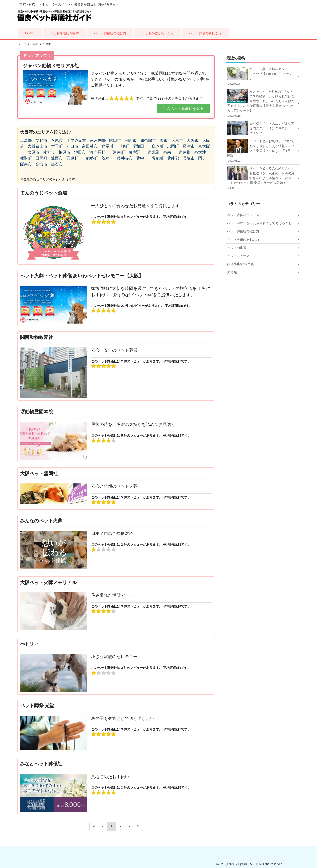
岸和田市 (140, 146)
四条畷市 (148, 140)
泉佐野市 (136, 152)
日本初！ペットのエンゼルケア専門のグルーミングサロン (261, 128)
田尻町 (41, 158)
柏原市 (64, 152)
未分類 (232, 272)
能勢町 (92, 158)
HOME (30, 33)
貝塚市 (189, 158)
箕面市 (57, 158)
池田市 (80, 152)
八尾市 (57, 140)
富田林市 (90, 146)
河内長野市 (99, 152)
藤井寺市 (125, 158)
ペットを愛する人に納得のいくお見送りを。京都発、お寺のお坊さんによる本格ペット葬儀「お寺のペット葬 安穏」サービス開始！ (261, 178)
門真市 (204, 158)
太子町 (57, 146)
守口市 (72, 146)
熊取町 (26, 158)
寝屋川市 (109, 146)
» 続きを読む (116, 226)
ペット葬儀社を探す (64, 33)
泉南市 (169, 152)
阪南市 (26, 164)
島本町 (158, 146)
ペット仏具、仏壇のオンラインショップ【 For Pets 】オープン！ (261, 76)
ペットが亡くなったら (158, 33)
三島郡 (26, 140)
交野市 (41, 140)
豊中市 (142, 158)
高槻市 (41, 164)
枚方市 (49, 152)
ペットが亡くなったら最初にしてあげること (259, 223)
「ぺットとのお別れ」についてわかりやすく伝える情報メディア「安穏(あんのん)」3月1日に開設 (261, 151)
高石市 (57, 164)
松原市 (33, 152)
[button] (183, 108)
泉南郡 (185, 152)
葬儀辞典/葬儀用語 (240, 264)
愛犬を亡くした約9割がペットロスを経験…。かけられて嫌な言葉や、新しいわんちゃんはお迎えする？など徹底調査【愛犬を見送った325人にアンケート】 (261, 103)
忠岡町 (173, 146)
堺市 (164, 140)
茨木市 (107, 158)
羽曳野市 (74, 158)
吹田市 (115, 140)
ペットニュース (238, 256)
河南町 (119, 152)
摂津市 (189, 146)
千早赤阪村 (76, 140)
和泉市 (131, 140)
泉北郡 (154, 152)
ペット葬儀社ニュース (243, 215)
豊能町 (158, 158)
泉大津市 (202, 152)
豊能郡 (173, 158)
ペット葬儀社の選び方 (110, 33)
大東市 (177, 140)
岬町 (125, 146)
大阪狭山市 (37, 146)
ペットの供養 (237, 248)
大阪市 (193, 140)
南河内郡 (98, 140)
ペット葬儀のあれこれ (205, 33)
